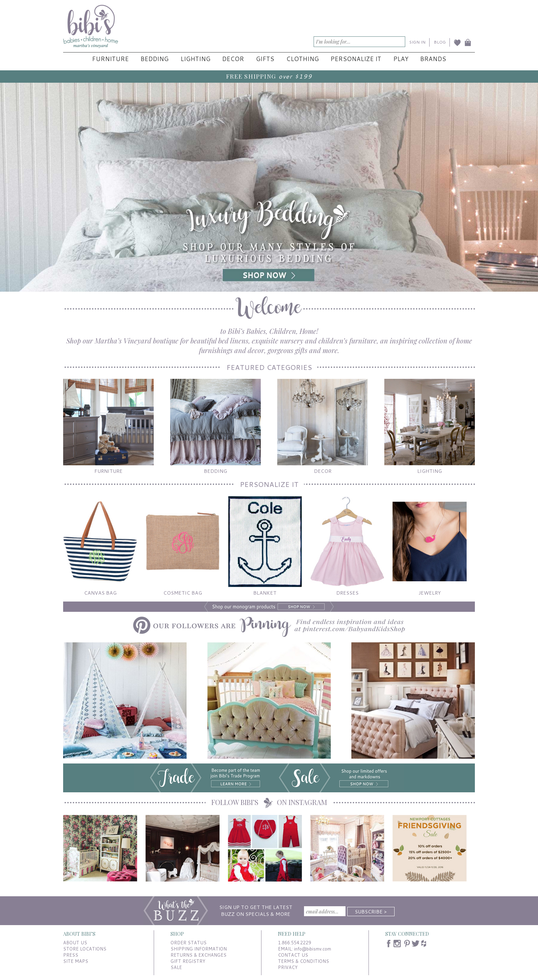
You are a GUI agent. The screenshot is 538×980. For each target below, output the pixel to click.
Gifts (265, 59)
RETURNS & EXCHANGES (198, 955)
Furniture (110, 59)
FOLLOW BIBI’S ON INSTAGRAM (269, 802)
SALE (176, 967)
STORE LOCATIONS (85, 949)
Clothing (302, 59)
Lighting (195, 59)
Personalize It (356, 59)
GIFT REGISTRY (188, 961)
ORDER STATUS (189, 943)
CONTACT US (293, 955)
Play (401, 59)
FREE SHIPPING (251, 76)
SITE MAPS (76, 961)
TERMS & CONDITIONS (303, 961)
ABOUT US (75, 943)
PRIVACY (288, 967)
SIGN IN (417, 42)
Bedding (154, 59)
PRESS (71, 955)
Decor (233, 59)
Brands (433, 59)
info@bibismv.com (313, 949)
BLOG (440, 42)
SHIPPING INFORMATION (199, 949)
